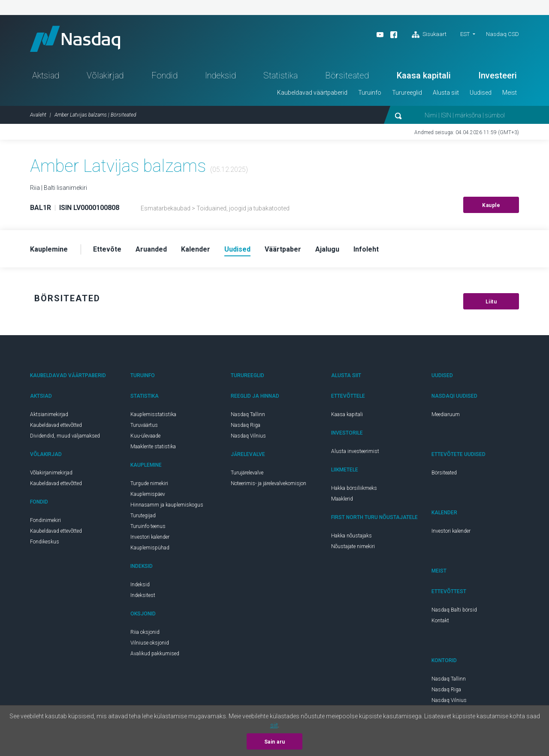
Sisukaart (429, 35)
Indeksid (220, 75)
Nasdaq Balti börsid (454, 610)
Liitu (491, 302)
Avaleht (38, 115)
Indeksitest (143, 595)
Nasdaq (75, 39)
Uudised (481, 93)
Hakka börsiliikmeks (354, 488)
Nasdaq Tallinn (248, 414)
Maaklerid (342, 499)
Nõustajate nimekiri (353, 546)
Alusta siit (446, 93)
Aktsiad (46, 75)
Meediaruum (446, 414)
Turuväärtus (144, 425)
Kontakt (440, 621)
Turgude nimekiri (149, 483)
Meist (510, 93)
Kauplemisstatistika (153, 414)
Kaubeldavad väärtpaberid (312, 93)
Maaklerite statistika (153, 447)
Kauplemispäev (148, 494)
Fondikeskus (45, 542)
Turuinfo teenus (148, 526)
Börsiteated (347, 75)
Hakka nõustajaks (351, 536)
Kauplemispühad (150, 548)
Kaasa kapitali (424, 75)
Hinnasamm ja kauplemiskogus (167, 505)
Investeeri (498, 75)
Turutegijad (143, 516)
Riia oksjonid (145, 632)
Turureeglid (407, 93)
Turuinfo (370, 93)
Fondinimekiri (45, 520)
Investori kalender (150, 537)
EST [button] (465, 34)
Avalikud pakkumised (155, 654)
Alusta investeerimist (355, 451)
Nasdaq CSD (502, 34)
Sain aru (275, 742)
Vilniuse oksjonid (150, 643)
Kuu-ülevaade (145, 436)
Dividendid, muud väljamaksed (65, 436)
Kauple (491, 205)
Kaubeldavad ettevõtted (56, 425)
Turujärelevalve (247, 473)
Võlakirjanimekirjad (51, 473)
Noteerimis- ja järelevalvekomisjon (268, 483)
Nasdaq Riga (246, 425)
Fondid (164, 75)
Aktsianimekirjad (49, 414)
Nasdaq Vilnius (248, 436)
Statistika (281, 75)
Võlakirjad (105, 75)
